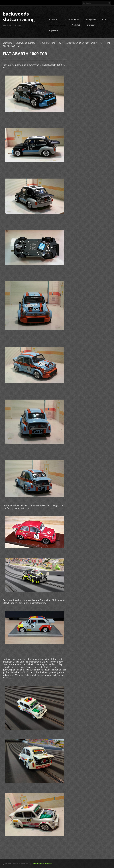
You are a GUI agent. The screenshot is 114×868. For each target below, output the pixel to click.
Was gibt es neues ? (71, 19)
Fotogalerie (91, 19)
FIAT (101, 43)
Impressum (54, 30)
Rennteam (90, 25)
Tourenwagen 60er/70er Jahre (80, 43)
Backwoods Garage (58, 25)
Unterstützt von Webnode (42, 864)
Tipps (104, 19)
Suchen (109, 3)
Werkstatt (76, 25)
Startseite (53, 19)
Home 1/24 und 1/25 (50, 43)
